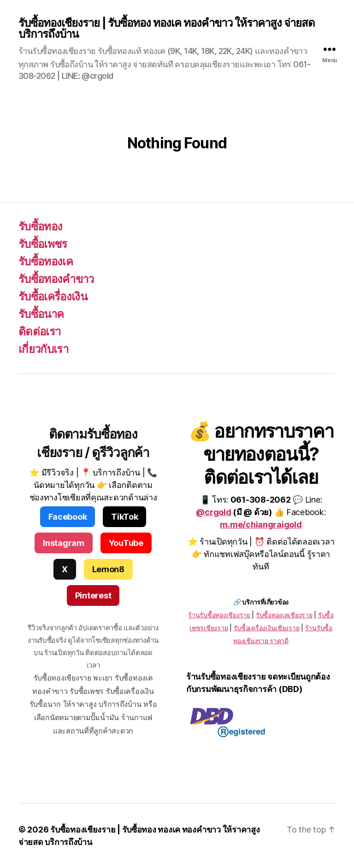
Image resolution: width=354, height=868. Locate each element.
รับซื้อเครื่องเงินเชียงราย (267, 628)
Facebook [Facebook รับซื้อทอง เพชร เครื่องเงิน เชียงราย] (68, 517)
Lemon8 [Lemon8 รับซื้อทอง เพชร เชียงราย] (108, 569)
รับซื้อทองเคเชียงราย (284, 615)
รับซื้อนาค (41, 314)
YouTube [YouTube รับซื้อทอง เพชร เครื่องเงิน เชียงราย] (126, 543)
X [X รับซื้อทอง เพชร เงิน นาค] (65, 569)
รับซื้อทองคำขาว (56, 279)
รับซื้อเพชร (43, 244)
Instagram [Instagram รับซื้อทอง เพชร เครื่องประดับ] (64, 543)
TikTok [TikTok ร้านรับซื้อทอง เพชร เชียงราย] (124, 517)
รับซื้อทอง (40, 226)
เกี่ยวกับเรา (43, 349)
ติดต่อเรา (39, 331)
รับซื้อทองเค (46, 261)
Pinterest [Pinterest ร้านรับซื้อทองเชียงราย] (93, 595)
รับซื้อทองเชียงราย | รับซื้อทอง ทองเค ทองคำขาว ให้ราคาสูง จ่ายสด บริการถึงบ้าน (167, 29)
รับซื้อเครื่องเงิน (53, 296)
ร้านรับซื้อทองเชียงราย (219, 615)
